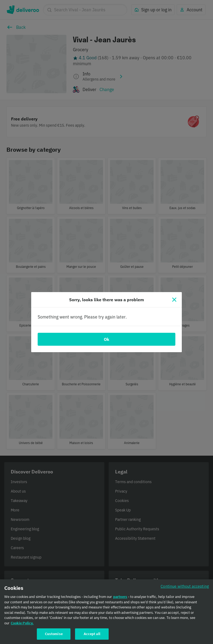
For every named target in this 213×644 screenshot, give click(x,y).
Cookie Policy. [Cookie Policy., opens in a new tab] (22, 626)
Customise (54, 637)
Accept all (92, 637)
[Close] (174, 300)
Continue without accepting (185, 589)
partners (120, 600)
